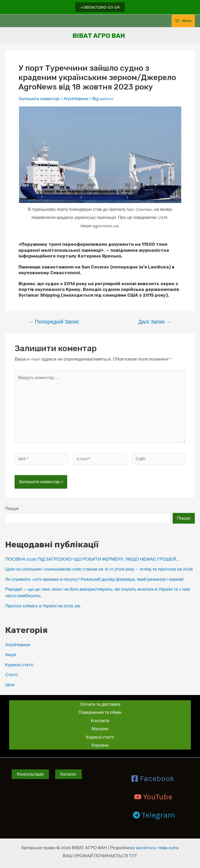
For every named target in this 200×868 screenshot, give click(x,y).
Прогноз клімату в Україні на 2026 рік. (43, 606)
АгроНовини (18, 645)
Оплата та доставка (100, 704)
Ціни (10, 685)
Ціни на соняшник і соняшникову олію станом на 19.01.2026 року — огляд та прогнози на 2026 (99, 569)
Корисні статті (19, 665)
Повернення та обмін (100, 712)
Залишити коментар (39, 99)
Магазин (100, 729)
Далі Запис (155, 322)
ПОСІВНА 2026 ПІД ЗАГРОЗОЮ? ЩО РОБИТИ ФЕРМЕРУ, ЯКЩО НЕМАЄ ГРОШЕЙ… (92, 559)
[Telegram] (154, 815)
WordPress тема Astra (157, 848)
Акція (11, 655)
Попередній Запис (54, 322)
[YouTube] (153, 797)
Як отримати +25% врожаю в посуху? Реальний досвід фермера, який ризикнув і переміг (95, 579)
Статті (11, 675)
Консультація (30, 774)
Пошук (12, 508)
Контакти (100, 721)
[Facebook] (153, 779)
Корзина (100, 745)
